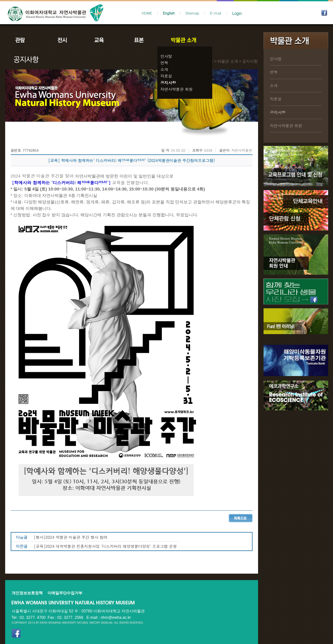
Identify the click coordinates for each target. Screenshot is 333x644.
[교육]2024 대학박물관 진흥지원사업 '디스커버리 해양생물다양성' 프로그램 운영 (105, 546)
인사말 (166, 56)
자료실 (166, 76)
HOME (147, 13)
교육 (100, 40)
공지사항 (168, 82)
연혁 (164, 62)
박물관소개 (183, 40)
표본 (138, 40)
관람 (24, 40)
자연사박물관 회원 (177, 89)
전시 (62, 40)
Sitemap (192, 13)
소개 (164, 69)
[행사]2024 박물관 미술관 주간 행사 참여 (71, 537)
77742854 (31, 150)
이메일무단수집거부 (65, 593)
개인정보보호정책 (27, 593)
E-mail (216, 13)
